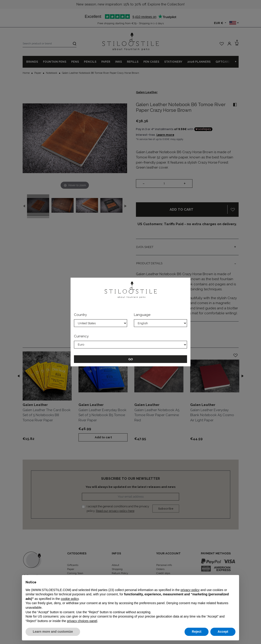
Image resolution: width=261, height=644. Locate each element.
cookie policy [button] (70, 599)
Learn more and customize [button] (53, 632)
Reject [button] (197, 632)
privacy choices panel (82, 621)
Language (142, 315)
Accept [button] (223, 632)
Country (80, 315)
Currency (81, 336)
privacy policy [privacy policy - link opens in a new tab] (190, 590)
